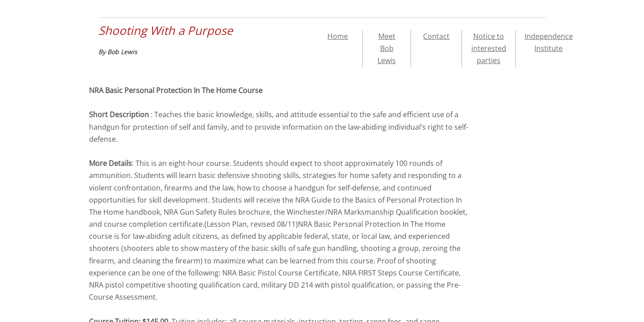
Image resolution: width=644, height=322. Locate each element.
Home (338, 36)
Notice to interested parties (489, 48)
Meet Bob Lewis (387, 48)
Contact (436, 36)
